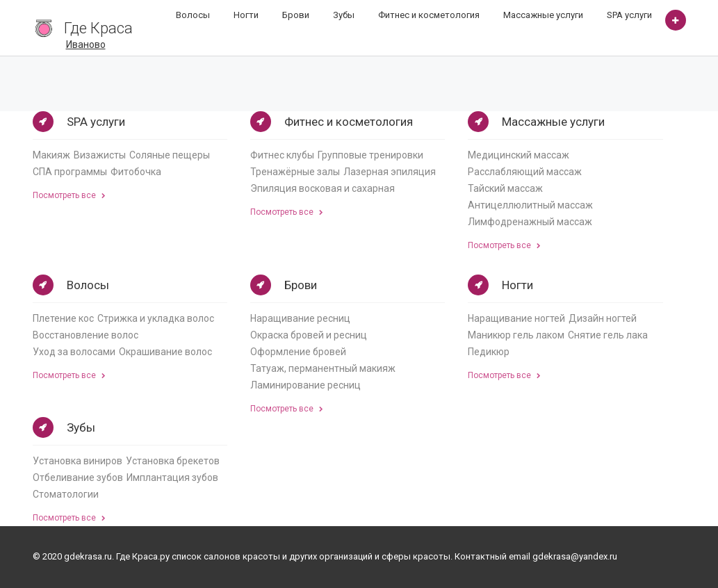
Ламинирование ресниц (305, 385)
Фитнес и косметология (429, 15)
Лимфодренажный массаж (530, 222)
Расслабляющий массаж (525, 172)
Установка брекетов (173, 461)
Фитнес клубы (282, 155)
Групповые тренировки (370, 155)
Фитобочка (136, 172)
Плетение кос (63, 318)
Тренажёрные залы (295, 172)
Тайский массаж (505, 188)
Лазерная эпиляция (390, 172)
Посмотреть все (69, 195)
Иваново (86, 44)
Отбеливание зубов (78, 477)
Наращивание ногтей (516, 318)
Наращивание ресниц (300, 318)
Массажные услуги (543, 15)
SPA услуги (629, 15)
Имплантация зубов (172, 477)
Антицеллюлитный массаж (530, 205)
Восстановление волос (85, 335)
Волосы (193, 15)
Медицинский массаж (519, 155)
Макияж (51, 155)
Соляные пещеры (170, 155)
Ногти (246, 15)
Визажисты (100, 155)
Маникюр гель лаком (516, 335)
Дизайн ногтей (603, 318)
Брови (296, 15)
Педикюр (489, 352)
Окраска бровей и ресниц (309, 335)
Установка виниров (77, 461)
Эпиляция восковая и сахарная (323, 188)
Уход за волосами (74, 352)
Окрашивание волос (165, 352)
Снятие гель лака (608, 335)
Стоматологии (66, 494)
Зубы (344, 15)
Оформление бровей (298, 352)
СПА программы (70, 172)
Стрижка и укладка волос (156, 318)
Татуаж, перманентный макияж (323, 368)
